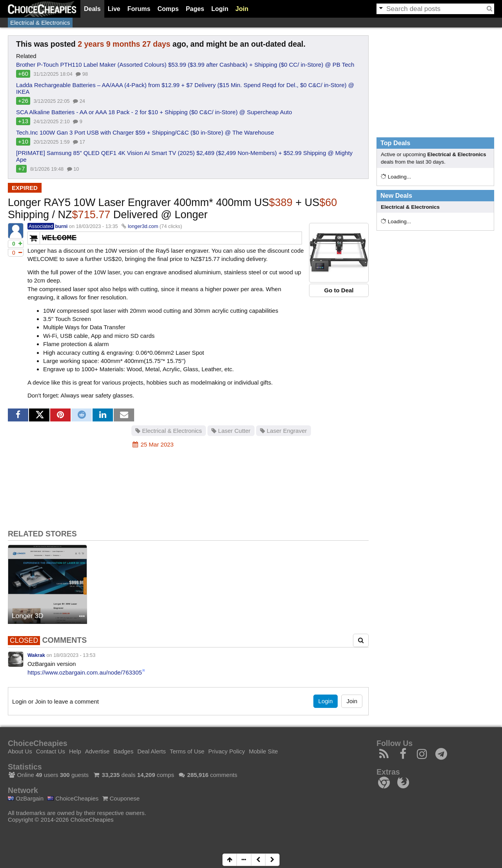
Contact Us (51, 751)
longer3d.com (143, 226)
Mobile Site (263, 751)
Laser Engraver (284, 431)
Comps (168, 9)
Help (75, 751)
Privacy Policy (226, 751)
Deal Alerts (152, 751)
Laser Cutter (231, 431)
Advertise (97, 751)
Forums (139, 9)
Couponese (121, 798)
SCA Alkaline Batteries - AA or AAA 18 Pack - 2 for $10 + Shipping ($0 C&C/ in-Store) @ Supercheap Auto (154, 112)
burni (61, 226)
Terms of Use (187, 751)
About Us (20, 751)
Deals (92, 9)
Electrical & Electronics (40, 23)
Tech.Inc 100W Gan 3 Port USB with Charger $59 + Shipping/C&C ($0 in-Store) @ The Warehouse (145, 132)
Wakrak (36, 655)
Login (220, 9)
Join (242, 9)
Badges (123, 751)
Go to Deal (339, 290)
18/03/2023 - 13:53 (74, 655)
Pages (195, 9)
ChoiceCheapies (73, 798)
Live (114, 9)
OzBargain (26, 798)
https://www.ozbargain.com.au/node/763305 (85, 672)
